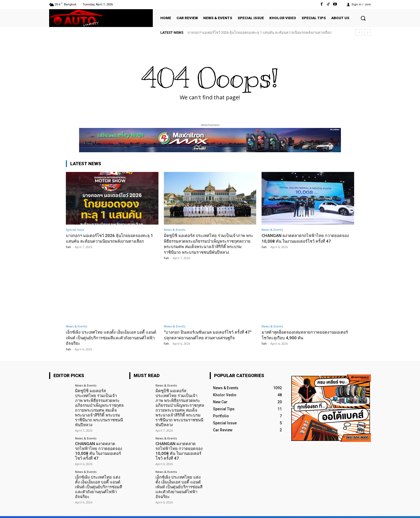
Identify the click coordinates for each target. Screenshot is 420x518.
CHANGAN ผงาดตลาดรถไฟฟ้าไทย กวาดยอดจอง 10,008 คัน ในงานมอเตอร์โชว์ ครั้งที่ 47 (307, 238)
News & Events (175, 230)
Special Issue (75, 230)
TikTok (338, 509)
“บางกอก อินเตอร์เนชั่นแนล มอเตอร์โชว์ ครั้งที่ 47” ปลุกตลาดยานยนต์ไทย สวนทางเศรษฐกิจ (209, 335)
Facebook (310, 509)
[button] (363, 18)
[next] (367, 33)
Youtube (364, 509)
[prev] (359, 33)
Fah (68, 253)
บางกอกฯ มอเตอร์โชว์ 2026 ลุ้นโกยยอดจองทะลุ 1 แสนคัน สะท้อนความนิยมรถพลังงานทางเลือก (259, 33)
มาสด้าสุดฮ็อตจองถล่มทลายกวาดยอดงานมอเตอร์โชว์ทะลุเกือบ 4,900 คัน (303, 335)
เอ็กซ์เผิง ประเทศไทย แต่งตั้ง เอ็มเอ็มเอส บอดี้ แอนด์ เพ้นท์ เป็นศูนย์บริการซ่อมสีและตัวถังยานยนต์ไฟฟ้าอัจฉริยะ (110, 338)
